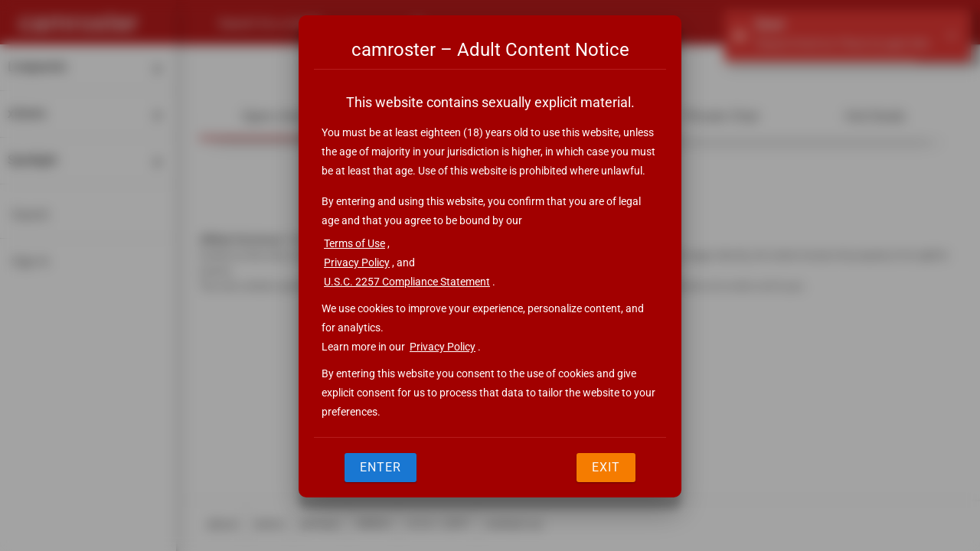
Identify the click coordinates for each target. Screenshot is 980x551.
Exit (606, 467)
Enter (381, 467)
